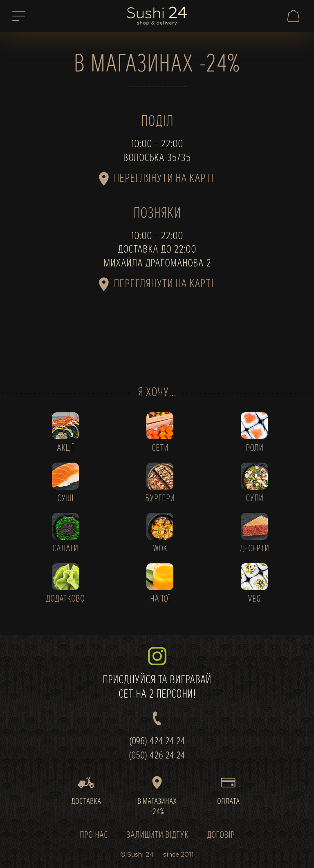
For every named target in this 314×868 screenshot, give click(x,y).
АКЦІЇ (65, 449)
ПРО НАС (94, 836)
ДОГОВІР (221, 836)
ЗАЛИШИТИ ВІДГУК (157, 836)
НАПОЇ (160, 599)
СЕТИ (160, 449)
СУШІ (65, 499)
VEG (254, 599)
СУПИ (255, 499)
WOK (160, 549)
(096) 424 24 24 (157, 742)
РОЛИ (255, 449)
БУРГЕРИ (160, 499)
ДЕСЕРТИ (254, 549)
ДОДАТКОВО (65, 599)
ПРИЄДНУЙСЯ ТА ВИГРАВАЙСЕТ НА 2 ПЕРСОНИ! (157, 674)
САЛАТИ (65, 549)
